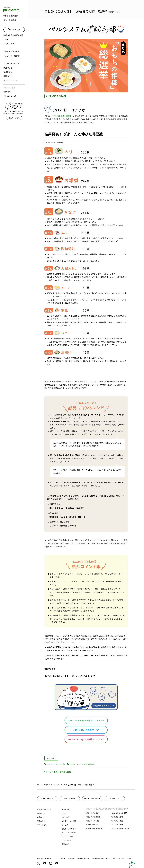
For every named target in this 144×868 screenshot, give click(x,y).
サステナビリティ (11, 80)
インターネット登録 (69, 821)
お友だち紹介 (66, 840)
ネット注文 (14, 30)
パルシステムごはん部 (56, 764)
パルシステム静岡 (117, 825)
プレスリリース (10, 96)
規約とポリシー (118, 858)
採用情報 (71, 858)
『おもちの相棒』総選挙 (62, 116)
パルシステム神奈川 (93, 817)
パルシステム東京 (92, 813)
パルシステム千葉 (92, 821)
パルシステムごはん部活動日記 (82, 764)
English (129, 858)
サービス (65, 825)
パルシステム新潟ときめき (120, 829)
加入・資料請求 (10, 20)
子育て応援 (66, 844)
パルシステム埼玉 (92, 825)
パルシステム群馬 (117, 817)
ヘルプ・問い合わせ (11, 56)
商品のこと (8, 68)
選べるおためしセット (92, 799)
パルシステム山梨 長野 (119, 813)
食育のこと (8, 72)
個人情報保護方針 (83, 858)
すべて (48, 772)
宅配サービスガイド (11, 52)
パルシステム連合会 (44, 858)
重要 (55, 772)
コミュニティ (9, 44)
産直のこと (8, 76)
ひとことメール (67, 836)
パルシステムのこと (11, 64)
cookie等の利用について (101, 858)
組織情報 (7, 92)
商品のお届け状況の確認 (13, 35)
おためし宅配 (115, 799)
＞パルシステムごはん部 (56, 96)
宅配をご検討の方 (11, 16)
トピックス (51, 758)
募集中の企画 (65, 772)
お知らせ (47, 785)
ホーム (39, 785)
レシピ (6, 40)
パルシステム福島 (117, 821)
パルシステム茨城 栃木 (94, 829)
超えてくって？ (14, 118)
